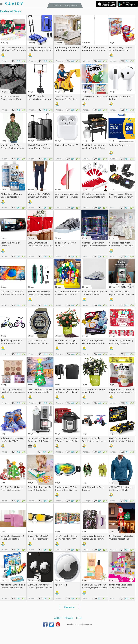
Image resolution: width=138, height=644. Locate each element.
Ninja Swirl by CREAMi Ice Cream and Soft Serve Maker (39, 441)
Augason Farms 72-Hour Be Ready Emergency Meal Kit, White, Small (122, 392)
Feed (79, 618)
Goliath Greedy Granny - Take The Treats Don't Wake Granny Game (121, 50)
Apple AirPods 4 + (67, 145)
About (58, 618)
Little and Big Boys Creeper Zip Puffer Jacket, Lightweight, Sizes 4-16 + (13, 148)
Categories (70, 5)
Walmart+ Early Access (120, 145)
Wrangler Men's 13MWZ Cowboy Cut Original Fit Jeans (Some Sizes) (39, 197)
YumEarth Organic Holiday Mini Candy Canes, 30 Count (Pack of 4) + (121, 343)
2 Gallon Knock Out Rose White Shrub (94, 391)
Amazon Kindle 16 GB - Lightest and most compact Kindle (122, 295)
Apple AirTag (61, 585)
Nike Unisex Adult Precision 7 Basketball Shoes (95, 293)
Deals (56, 5)
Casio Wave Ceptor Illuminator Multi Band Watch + (38, 343)
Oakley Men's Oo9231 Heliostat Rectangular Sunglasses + (38, 539)
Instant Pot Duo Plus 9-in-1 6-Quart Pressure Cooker (67, 440)
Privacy (69, 618)
